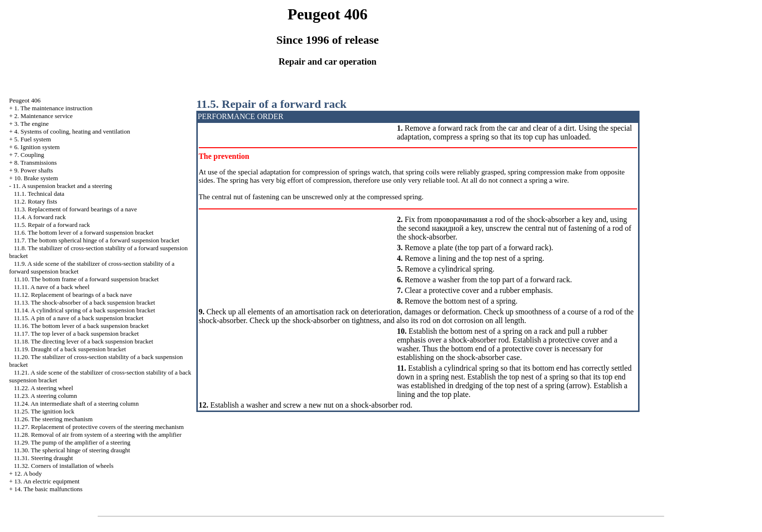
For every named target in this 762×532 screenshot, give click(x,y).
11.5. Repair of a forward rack (52, 225)
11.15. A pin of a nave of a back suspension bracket (79, 318)
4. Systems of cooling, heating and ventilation (72, 131)
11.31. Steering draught (44, 458)
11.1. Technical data (39, 194)
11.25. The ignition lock (44, 411)
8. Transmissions (35, 163)
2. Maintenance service (43, 116)
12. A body (28, 473)
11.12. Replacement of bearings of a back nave (73, 295)
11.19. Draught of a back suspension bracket (70, 349)
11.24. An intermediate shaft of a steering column (77, 403)
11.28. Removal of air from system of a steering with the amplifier (98, 435)
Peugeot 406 (25, 100)
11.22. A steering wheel (44, 388)
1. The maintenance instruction (53, 108)
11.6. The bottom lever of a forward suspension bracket (84, 232)
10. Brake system (36, 178)
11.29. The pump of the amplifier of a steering (72, 442)
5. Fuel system (32, 139)
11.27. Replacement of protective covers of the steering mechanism (99, 427)
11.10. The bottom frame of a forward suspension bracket (87, 279)
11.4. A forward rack (40, 217)
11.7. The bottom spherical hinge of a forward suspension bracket (97, 240)
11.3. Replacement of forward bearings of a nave (76, 209)
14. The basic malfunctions (48, 489)
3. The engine (31, 124)
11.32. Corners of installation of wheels (64, 466)
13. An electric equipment (47, 481)
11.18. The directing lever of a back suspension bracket (84, 341)
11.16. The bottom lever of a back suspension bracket (81, 326)
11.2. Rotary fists (36, 201)
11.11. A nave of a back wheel (52, 287)
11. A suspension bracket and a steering (62, 186)
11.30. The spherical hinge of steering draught (72, 450)
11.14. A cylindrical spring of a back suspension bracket (85, 310)
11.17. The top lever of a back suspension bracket (77, 334)
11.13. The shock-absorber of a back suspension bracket (85, 302)
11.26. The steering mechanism (53, 419)
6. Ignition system (37, 147)
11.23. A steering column (46, 396)
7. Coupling (29, 155)
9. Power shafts (34, 170)
